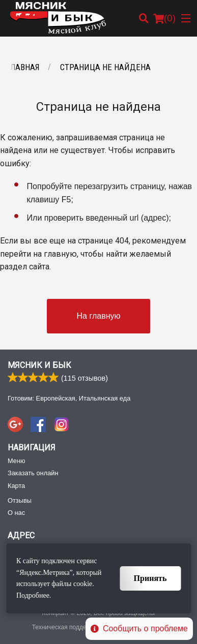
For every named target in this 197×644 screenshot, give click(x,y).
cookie (83, 584)
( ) (164, 18)
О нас (16, 513)
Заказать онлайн (33, 473)
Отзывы (20, 500)
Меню (17, 461)
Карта (16, 486)
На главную (99, 316)
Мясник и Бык (39, 365)
